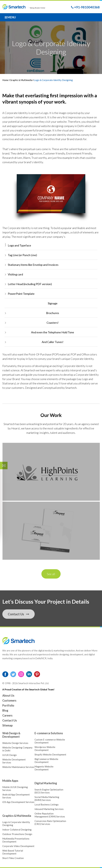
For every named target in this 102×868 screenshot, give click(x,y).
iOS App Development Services (18, 802)
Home (6, 80)
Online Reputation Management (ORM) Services (50, 815)
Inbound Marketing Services (49, 809)
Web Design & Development (11, 735)
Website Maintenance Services (18, 767)
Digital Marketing (46, 783)
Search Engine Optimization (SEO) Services (49, 791)
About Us (8, 695)
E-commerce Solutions (49, 733)
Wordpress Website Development (45, 749)
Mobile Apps (10, 781)
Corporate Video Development (18, 846)
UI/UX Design (10, 755)
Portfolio (8, 705)
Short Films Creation (13, 858)
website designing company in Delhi (62, 126)
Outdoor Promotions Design (17, 834)
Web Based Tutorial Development (13, 852)
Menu (10, 17)
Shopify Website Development (50, 754)
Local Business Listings (47, 804)
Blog (5, 710)
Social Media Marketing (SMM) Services (47, 798)
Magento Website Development (44, 768)
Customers (9, 700)
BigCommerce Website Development (46, 760)
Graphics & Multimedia (17, 816)
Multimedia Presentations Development (16, 840)
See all (51, 574)
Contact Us (19, 614)
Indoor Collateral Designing (17, 830)
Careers (7, 715)
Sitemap (7, 725)
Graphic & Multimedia (21, 80)
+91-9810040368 (85, 7)
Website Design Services (15, 743)
